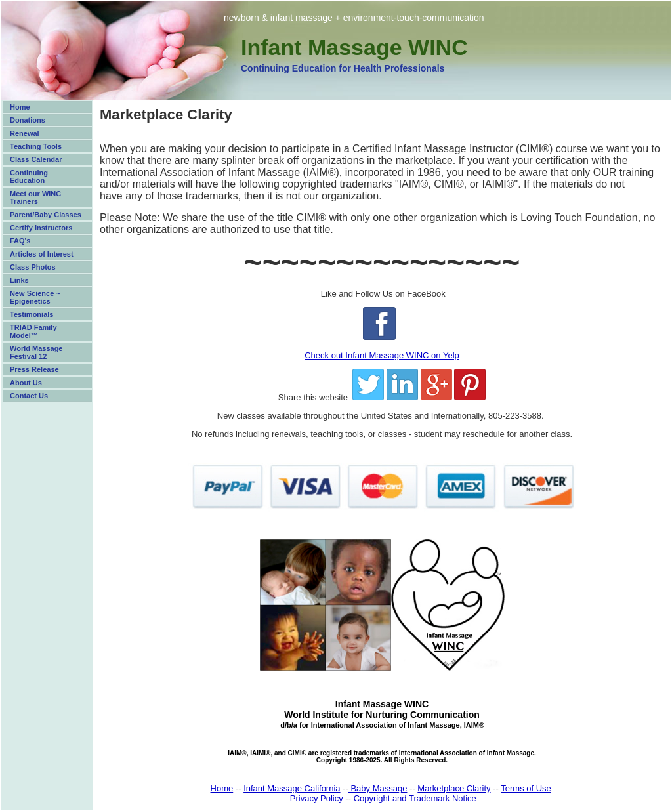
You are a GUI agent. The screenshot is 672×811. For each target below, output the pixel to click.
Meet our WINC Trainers (35, 198)
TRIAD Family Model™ (33, 331)
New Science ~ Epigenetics (35, 297)
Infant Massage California (292, 788)
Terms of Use (526, 788)
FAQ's (20, 241)
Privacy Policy (318, 798)
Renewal (25, 133)
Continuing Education (29, 177)
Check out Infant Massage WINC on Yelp (382, 355)
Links (19, 280)
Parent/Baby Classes (46, 215)
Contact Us (29, 396)
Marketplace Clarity (454, 788)
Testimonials (31, 314)
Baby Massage (378, 788)
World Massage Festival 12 (36, 352)
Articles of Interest (42, 254)
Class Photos (33, 267)
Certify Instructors (41, 228)
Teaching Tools (36, 146)
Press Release (34, 369)
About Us (26, 383)
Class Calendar (36, 159)
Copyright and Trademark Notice (415, 798)
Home (20, 107)
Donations (28, 120)
